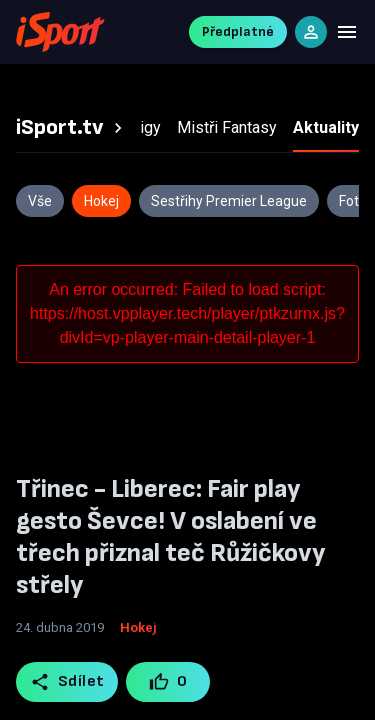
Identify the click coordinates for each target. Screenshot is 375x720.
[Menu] (347, 32)
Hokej (138, 627)
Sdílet (67, 682)
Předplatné (238, 31)
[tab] (72, 128)
